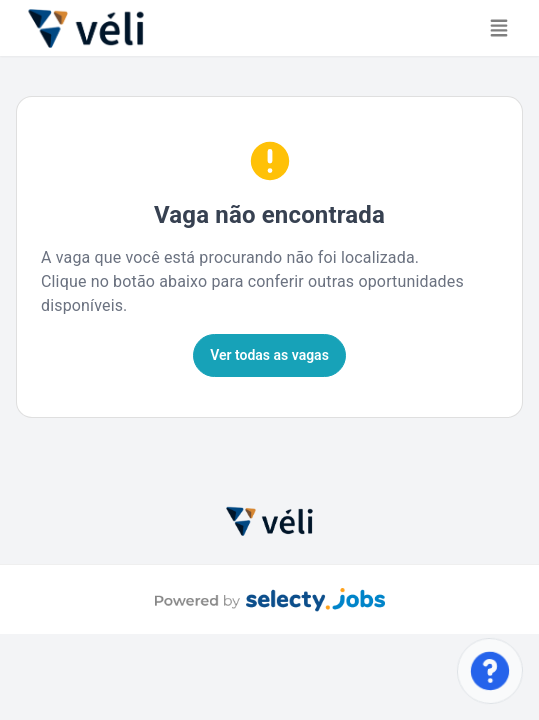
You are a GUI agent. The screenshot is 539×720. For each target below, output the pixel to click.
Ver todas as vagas (269, 355)
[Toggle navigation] (499, 28)
